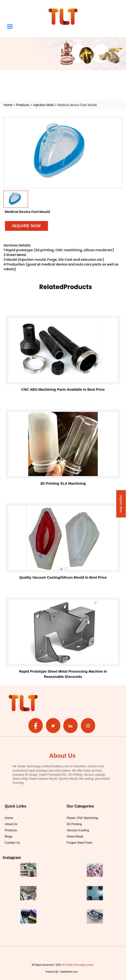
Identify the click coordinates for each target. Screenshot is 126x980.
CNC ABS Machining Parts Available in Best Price (63, 389)
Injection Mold (44, 105)
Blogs (9, 836)
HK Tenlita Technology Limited (78, 965)
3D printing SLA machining (63, 483)
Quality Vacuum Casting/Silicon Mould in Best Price (63, 577)
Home (8, 105)
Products (23, 105)
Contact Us (12, 842)
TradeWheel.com (69, 972)
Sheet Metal (75, 836)
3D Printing (74, 824)
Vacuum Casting (78, 830)
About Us (11, 824)
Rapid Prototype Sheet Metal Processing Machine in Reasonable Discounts (63, 674)
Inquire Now (121, 504)
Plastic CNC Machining (82, 818)
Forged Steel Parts (79, 842)
